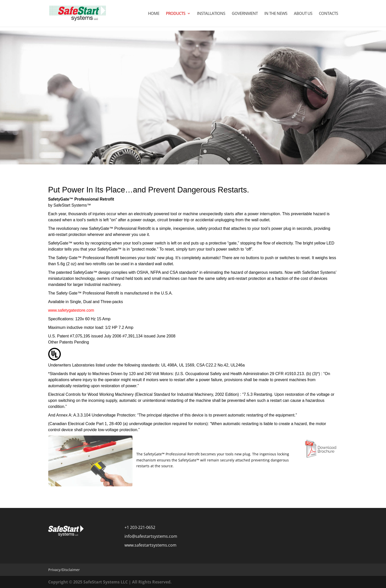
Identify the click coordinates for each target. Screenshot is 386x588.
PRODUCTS (176, 14)
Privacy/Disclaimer (64, 570)
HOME (154, 14)
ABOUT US (303, 14)
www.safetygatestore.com (71, 310)
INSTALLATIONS (211, 14)
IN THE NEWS (276, 14)
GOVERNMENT (245, 14)
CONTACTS (328, 14)
